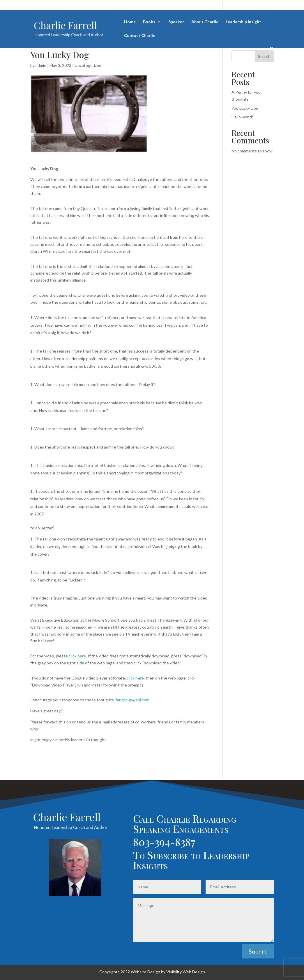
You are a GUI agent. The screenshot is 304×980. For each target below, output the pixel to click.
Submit (258, 951)
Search (264, 56)
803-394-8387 (164, 842)
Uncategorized (88, 65)
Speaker (176, 22)
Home (130, 22)
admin (41, 65)
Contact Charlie (140, 36)
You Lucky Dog (245, 108)
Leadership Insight (243, 22)
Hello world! (242, 117)
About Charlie (205, 22)
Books (149, 22)
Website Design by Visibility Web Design (168, 972)
